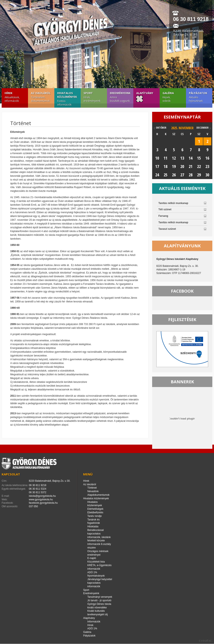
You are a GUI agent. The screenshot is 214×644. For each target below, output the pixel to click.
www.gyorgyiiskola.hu (41, 499)
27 (182, 175)
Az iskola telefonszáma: (15, 485)
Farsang (163, 216)
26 (174, 175)
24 (157, 175)
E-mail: (6, 496)
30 (207, 175)
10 (157, 158)
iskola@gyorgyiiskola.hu (42, 496)
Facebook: (8, 503)
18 (166, 166)
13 (182, 158)
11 (166, 158)
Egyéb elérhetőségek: (14, 489)
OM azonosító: (10, 506)
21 (191, 166)
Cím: (4, 481)
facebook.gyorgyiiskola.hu (43, 503)
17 (157, 166)
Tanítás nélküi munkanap (173, 203)
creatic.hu (206, 641)
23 (207, 166)
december (203, 128)
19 (174, 166)
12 (174, 158)
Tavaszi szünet (167, 229)
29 (199, 175)
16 (207, 158)
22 (199, 166)
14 (191, 158)
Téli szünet (165, 209)
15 (199, 158)
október (161, 128)
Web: (5, 499)
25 (166, 175)
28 (191, 175)
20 (182, 166)
